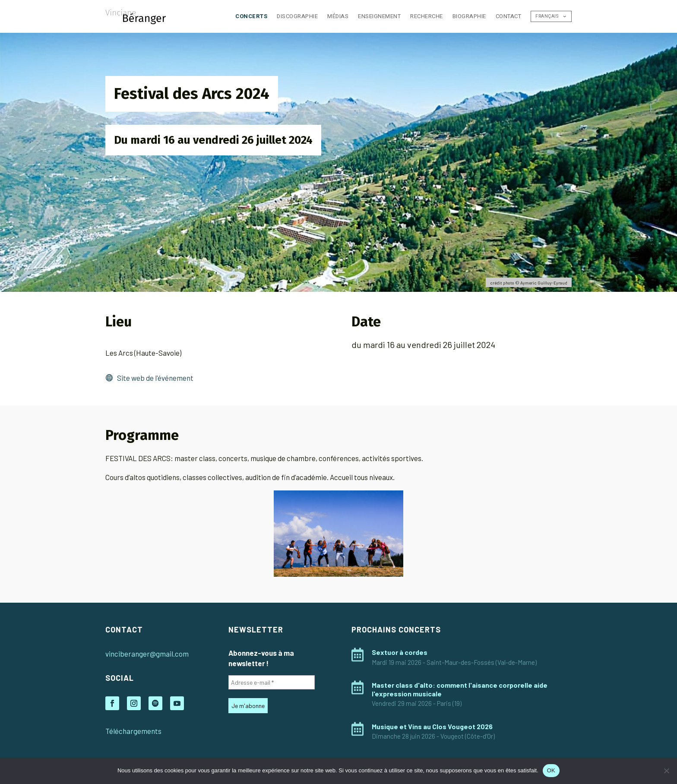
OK (551, 770)
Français (547, 16)
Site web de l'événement (155, 378)
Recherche (427, 16)
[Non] (666, 771)
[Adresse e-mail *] (272, 682)
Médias (338, 16)
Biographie (469, 16)
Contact (509, 16)
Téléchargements (133, 731)
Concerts (251, 16)
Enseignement (379, 16)
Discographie (297, 16)
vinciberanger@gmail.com (147, 654)
